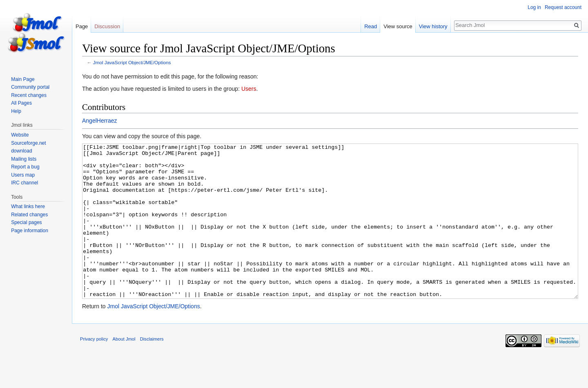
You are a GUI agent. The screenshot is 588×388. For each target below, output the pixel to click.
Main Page (23, 79)
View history (433, 26)
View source (398, 26)
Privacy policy (94, 370)
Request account (563, 7)
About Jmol (124, 370)
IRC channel (24, 183)
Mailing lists (24, 159)
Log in (534, 7)
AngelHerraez (100, 121)
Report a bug (25, 167)
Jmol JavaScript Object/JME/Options (132, 62)
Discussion (107, 26)
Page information (30, 231)
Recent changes (29, 95)
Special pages (26, 222)
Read (371, 26)
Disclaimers (152, 370)
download (21, 151)
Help (16, 111)
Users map (23, 175)
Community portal (30, 87)
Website (20, 135)
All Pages (21, 103)
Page (82, 26)
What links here (28, 206)
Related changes (29, 215)
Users (249, 89)
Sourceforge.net (28, 143)
